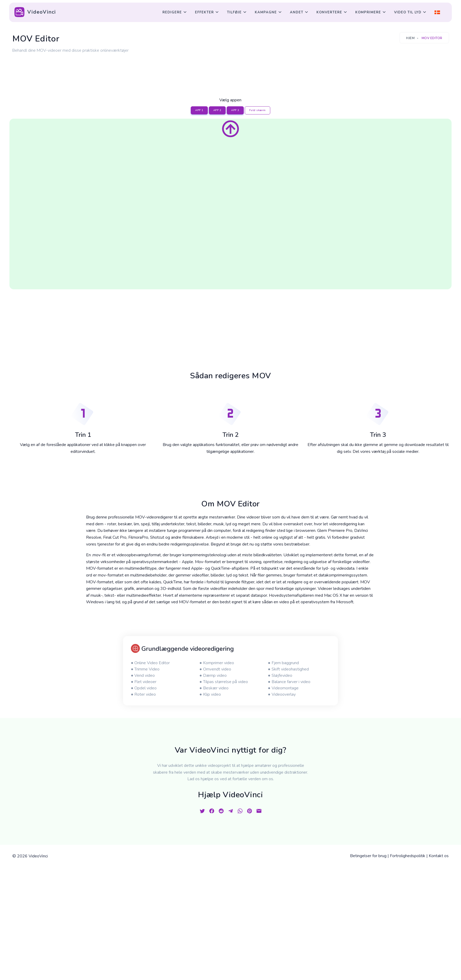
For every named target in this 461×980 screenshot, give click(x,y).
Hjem (410, 38)
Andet (297, 12)
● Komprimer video (217, 663)
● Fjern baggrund (283, 663)
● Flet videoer (144, 682)
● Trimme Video (145, 669)
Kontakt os (439, 856)
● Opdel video (144, 688)
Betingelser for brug (368, 856)
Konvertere (329, 12)
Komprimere (368, 12)
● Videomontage (283, 688)
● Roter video (144, 694)
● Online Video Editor (150, 663)
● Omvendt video (215, 669)
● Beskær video (214, 688)
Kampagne (266, 12)
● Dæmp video (213, 675)
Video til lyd (408, 12)
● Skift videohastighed (288, 669)
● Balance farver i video (289, 682)
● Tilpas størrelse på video (224, 682)
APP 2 (217, 110)
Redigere (172, 12)
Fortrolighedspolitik (408, 856)
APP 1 (199, 110)
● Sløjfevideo (280, 675)
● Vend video (143, 675)
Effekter (204, 12)
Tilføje (234, 12)
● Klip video (210, 694)
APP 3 (235, 110)
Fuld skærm (258, 110)
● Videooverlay (282, 694)
